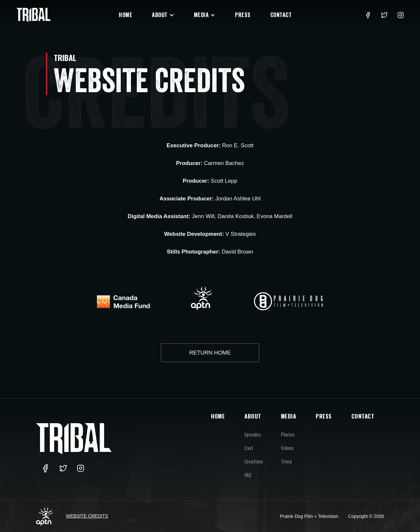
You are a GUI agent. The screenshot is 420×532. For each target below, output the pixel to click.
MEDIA (289, 416)
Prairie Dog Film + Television (309, 516)
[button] (163, 15)
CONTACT (363, 416)
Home (126, 15)
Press (243, 15)
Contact (281, 15)
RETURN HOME (210, 353)
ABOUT (253, 416)
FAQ (248, 475)
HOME (218, 416)
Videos (287, 448)
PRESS (324, 416)
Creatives (254, 461)
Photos (288, 434)
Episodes (253, 434)
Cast (249, 448)
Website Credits (87, 516)
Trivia (286, 461)
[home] (34, 15)
